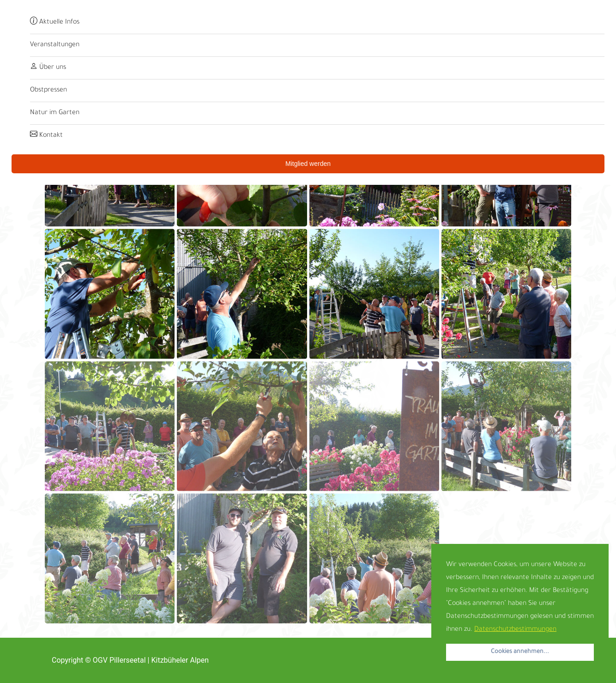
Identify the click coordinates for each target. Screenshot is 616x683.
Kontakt (46, 136)
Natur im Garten (55, 113)
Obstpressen (48, 91)
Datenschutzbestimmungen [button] (515, 630)
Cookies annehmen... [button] (520, 652)
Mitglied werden (308, 164)
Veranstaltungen (55, 45)
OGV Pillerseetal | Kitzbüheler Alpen (151, 660)
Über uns (48, 68)
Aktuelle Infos (55, 23)
